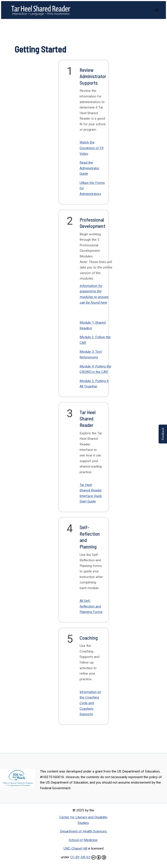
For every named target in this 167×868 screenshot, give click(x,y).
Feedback (163, 434)
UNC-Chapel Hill (75, 848)
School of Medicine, (83, 840)
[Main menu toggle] (157, 10)
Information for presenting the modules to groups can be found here (94, 294)
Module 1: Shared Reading (93, 325)
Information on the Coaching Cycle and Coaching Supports (90, 703)
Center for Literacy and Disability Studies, (83, 820)
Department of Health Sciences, (83, 831)
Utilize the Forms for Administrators (92, 188)
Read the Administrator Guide (89, 168)
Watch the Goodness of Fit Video (92, 148)
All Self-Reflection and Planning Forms (91, 606)
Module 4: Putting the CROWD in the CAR (95, 369)
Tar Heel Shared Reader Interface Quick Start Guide (91, 493)
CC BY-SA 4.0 (80, 857)
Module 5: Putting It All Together (94, 384)
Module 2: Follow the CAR (95, 340)
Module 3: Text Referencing (91, 354)
